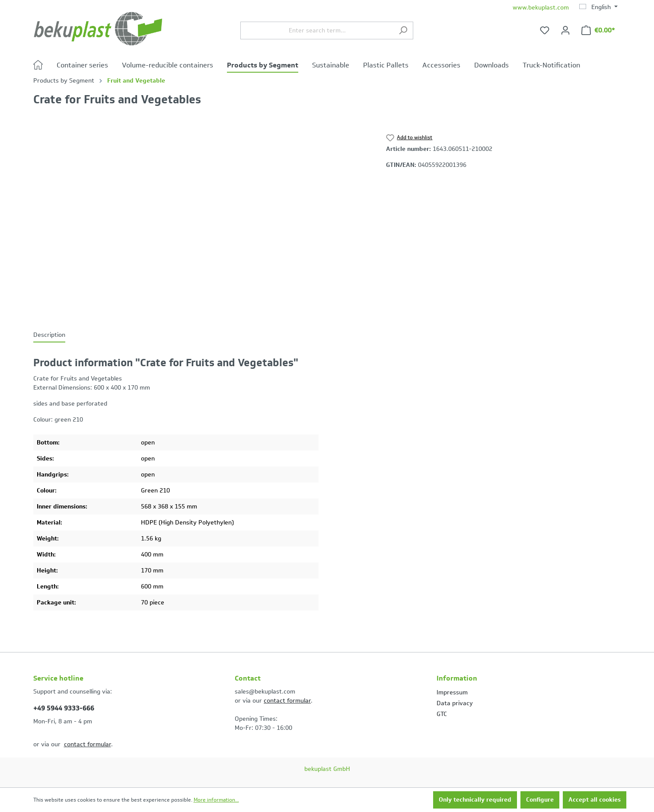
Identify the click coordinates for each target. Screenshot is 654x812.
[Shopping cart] (598, 30)
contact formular (88, 744)
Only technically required (475, 800)
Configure (540, 800)
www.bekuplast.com (541, 8)
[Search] (403, 30)
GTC (442, 714)
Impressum (452, 692)
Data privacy (455, 703)
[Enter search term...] (317, 30)
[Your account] (565, 30)
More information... (216, 800)
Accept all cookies (595, 800)
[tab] (49, 335)
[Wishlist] (545, 30)
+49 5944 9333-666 (64, 708)
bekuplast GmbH (327, 769)
